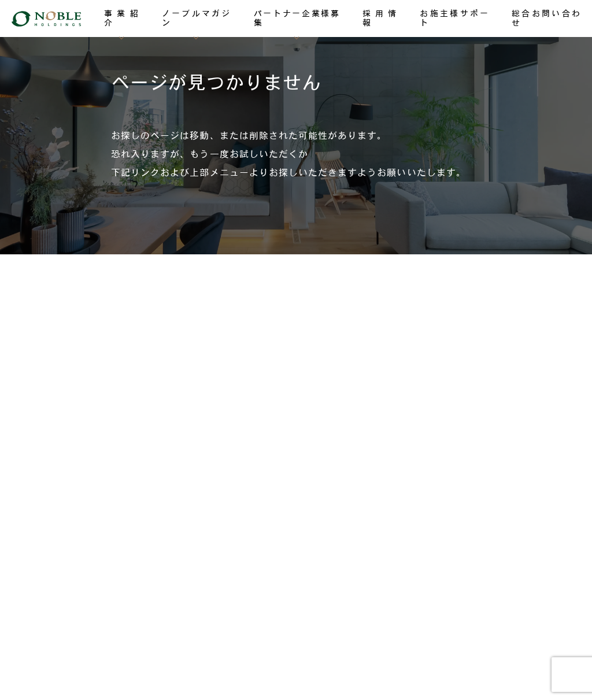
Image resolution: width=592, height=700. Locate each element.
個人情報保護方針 (296, 642)
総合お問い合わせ (83, 514)
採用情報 (66, 410)
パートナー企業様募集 (91, 375)
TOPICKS (69, 445)
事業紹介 (66, 306)
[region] (296, 127)
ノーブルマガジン (83, 341)
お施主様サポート (83, 479)
